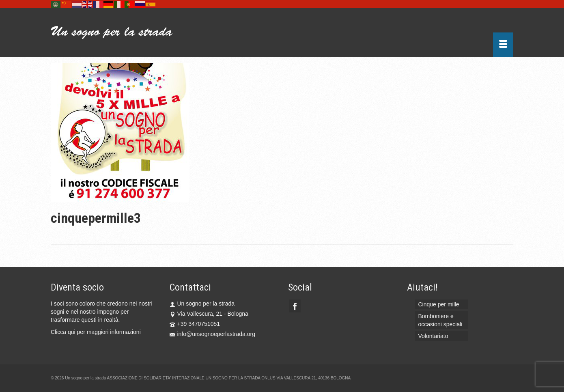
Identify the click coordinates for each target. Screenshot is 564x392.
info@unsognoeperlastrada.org (212, 334)
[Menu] (503, 45)
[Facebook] (295, 306)
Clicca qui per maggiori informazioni (96, 332)
